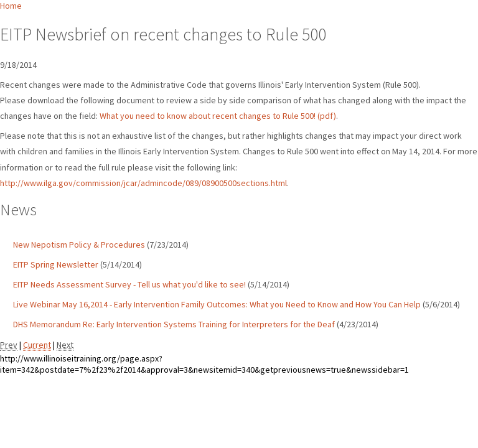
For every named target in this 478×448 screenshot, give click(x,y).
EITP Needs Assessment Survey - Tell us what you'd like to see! (129, 284)
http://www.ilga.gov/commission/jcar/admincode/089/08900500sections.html (143, 183)
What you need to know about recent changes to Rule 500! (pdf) (218, 116)
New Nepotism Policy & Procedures (79, 245)
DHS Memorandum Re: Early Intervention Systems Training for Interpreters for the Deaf (174, 324)
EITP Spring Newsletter (56, 264)
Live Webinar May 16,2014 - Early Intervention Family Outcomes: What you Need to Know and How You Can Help (217, 304)
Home (11, 6)
